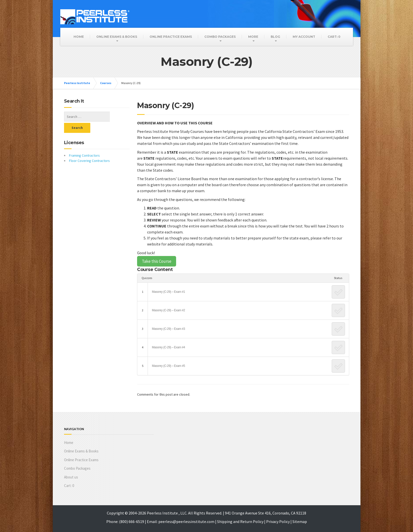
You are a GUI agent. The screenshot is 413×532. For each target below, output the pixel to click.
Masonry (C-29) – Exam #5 (168, 366)
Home (79, 37)
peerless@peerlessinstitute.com (186, 521)
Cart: (334, 37)
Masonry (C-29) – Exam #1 (168, 292)
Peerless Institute (77, 83)
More (253, 37)
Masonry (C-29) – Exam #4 (168, 347)
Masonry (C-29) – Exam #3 (168, 329)
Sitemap (300, 521)
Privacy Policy (278, 521)
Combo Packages (220, 37)
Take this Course (157, 261)
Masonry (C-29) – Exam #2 (168, 310)
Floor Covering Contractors (89, 149)
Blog (275, 37)
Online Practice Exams (171, 37)
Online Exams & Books (117, 37)
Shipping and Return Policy (240, 521)
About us (71, 477)
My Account (304, 37)
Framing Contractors (84, 144)
